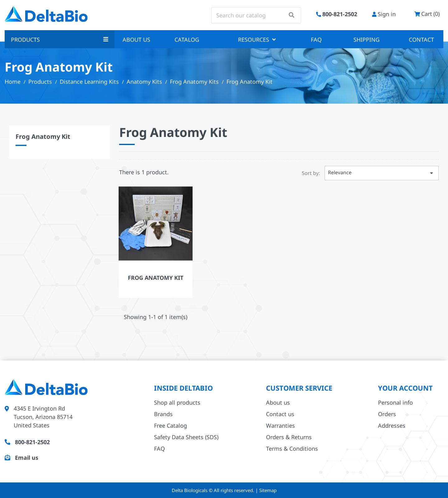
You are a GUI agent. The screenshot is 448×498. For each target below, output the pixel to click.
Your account (405, 388)
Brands (163, 414)
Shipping (366, 40)
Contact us (280, 414)
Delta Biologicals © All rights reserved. (214, 490)
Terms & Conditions (292, 449)
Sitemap (268, 490)
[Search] (256, 15)
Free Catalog (170, 425)
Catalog (187, 40)
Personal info (395, 402)
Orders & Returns (289, 437)
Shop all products (177, 402)
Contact (421, 40)
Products (60, 40)
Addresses (392, 425)
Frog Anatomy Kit (43, 136)
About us (136, 40)
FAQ (316, 40)
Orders (387, 414)
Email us (27, 458)
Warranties (280, 425)
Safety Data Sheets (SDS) (186, 437)
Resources (257, 40)
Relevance (382, 173)
